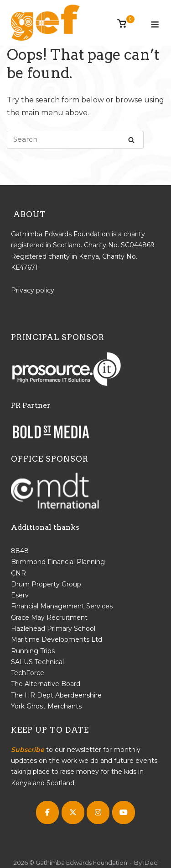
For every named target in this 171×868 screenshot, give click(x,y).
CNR (18, 573)
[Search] (131, 140)
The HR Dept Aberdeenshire (56, 695)
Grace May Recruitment (49, 618)
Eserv (20, 595)
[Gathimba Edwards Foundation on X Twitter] (73, 812)
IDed (150, 863)
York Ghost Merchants (46, 706)
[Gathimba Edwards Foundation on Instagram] (98, 812)
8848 (20, 551)
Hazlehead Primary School (53, 628)
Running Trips (33, 651)
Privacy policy (33, 290)
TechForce (28, 673)
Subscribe (28, 750)
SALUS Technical (37, 662)
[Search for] (75, 140)
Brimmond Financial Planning (58, 562)
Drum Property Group (46, 584)
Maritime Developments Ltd (57, 639)
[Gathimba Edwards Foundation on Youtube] (124, 812)
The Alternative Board (46, 684)
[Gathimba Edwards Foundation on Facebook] (47, 812)
